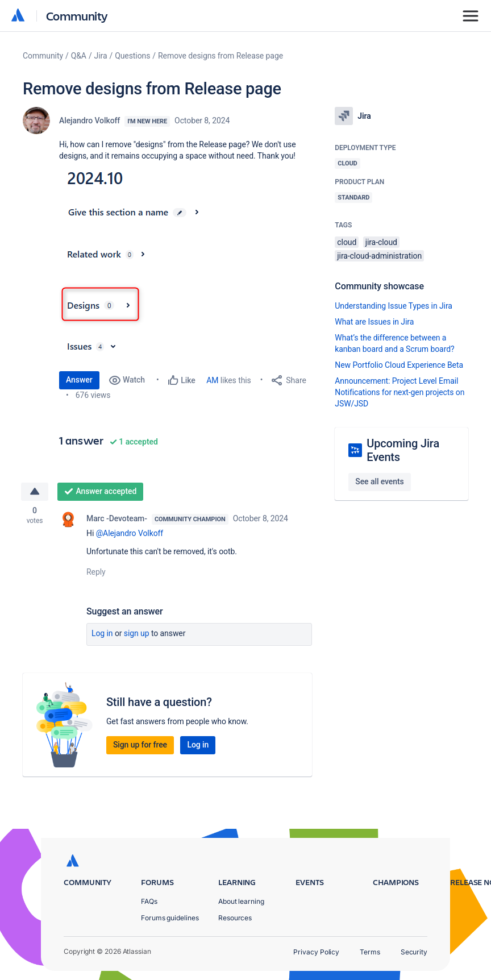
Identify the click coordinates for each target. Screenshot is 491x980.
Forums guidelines (170, 918)
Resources (235, 918)
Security (414, 952)
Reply (96, 572)
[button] (169, 264)
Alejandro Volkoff (90, 121)
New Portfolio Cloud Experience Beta (399, 365)
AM (212, 380)
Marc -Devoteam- (117, 519)
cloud (347, 242)
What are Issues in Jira (374, 322)
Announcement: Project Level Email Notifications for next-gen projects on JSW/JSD (400, 392)
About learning (241, 901)
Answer (79, 380)
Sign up (137, 634)
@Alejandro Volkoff (130, 534)
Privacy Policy (316, 952)
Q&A (79, 56)
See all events (379, 481)
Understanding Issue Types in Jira (394, 306)
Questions (132, 56)
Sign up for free (140, 745)
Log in (102, 634)
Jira (101, 56)
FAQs (149, 901)
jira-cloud (381, 242)
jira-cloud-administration (379, 256)
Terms (370, 952)
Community (77, 16)
